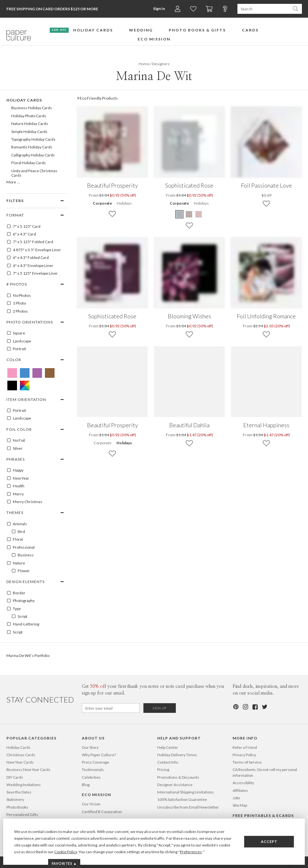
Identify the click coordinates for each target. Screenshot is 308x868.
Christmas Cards (21, 755)
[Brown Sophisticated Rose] (189, 214)
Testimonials (93, 770)
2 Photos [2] (17, 311)
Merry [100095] (15, 494)
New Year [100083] (18, 478)
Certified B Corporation (102, 812)
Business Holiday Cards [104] (32, 108)
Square (16, 333)
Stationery (15, 799)
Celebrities (91, 777)
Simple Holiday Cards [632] (29, 132)
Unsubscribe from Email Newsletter (188, 807)
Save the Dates (19, 792)
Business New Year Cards (28, 770)
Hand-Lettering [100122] (23, 624)
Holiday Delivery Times (177, 755)
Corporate (102, 203)
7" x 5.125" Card (23, 226)
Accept (269, 841)
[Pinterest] (235, 707)
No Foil (16, 440)
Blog (86, 785)
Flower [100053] (21, 571)
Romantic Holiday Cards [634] (32, 147)
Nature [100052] (16, 563)
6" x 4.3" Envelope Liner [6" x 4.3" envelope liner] (30, 266)
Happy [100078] (15, 470)
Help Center (168, 747)
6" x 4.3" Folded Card (28, 258)
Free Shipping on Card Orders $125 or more (52, 9)
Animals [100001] (17, 524)
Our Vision (91, 804)
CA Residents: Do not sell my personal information (265, 773)
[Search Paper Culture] (263, 9)
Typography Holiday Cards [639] (33, 139)
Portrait (16, 349)
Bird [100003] (18, 532)
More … (13, 182)
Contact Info (168, 762)
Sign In (159, 9)
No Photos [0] (19, 296)
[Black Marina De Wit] (12, 385)
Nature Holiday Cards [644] (30, 124)
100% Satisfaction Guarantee (182, 799)
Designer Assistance (175, 785)
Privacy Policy (244, 755)
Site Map (240, 805)
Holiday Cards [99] (24, 100)
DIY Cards (15, 777)
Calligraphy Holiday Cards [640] (33, 155)
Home (144, 64)
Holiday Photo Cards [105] (29, 116)
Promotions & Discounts (178, 777)
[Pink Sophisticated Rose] (199, 214)
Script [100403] (19, 616)
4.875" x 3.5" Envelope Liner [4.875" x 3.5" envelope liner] (34, 250)
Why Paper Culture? (99, 755)
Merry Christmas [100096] (24, 502)
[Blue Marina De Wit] (25, 373)
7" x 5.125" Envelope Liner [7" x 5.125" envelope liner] (32, 273)
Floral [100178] (15, 539)
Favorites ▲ (64, 863)
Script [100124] (14, 632)
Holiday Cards (18, 747)
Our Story (90, 747)
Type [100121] (14, 609)
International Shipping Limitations (186, 792)
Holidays (124, 203)
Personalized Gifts (22, 815)
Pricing (163, 770)
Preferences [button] (191, 852)
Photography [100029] (21, 601)
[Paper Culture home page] (19, 35)
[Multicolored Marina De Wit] (25, 385)
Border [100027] (16, 593)
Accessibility (243, 783)
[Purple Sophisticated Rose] (180, 214)
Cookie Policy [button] (66, 852)
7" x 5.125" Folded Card (30, 242)
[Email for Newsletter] (111, 708)
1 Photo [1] (16, 303)
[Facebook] (255, 707)
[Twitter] (264, 707)
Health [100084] (15, 486)
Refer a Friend (245, 747)
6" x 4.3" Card (21, 234)
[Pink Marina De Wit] (12, 373)
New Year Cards (20, 762)
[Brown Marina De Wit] (50, 373)
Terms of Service (247, 762)
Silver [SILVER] (14, 448)
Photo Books (17, 807)
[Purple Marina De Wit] (37, 373)
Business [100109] (22, 555)
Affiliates (240, 790)
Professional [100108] (21, 547)
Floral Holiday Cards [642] (29, 163)
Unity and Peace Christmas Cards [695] (34, 173)
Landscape (19, 341)
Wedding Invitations (24, 785)
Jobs (236, 798)
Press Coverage (95, 762)
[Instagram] (245, 707)
